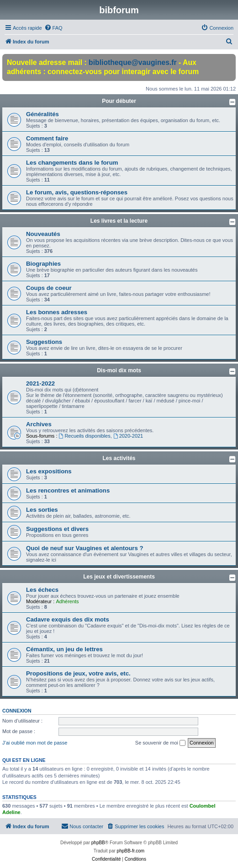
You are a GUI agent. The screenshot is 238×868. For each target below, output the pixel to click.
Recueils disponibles (85, 436)
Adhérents (67, 601)
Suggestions (44, 342)
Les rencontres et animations (68, 490)
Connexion (17, 711)
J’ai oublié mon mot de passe (35, 743)
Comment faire (47, 138)
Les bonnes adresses (57, 312)
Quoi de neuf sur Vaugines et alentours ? (85, 548)
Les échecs (42, 590)
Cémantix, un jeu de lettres (64, 649)
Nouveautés (43, 234)
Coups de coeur (49, 288)
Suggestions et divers (57, 529)
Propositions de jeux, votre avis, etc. (78, 673)
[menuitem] (53, 28)
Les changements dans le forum (72, 163)
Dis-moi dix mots (119, 370)
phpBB (98, 843)
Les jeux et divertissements (119, 577)
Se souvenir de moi (160, 743)
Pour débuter (119, 101)
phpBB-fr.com (131, 851)
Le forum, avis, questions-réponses (77, 192)
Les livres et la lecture (119, 221)
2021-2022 (40, 383)
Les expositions (49, 471)
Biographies (43, 264)
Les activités (119, 458)
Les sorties (42, 510)
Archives (39, 424)
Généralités (42, 114)
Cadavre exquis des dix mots (68, 619)
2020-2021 (128, 436)
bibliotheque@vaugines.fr (133, 62)
